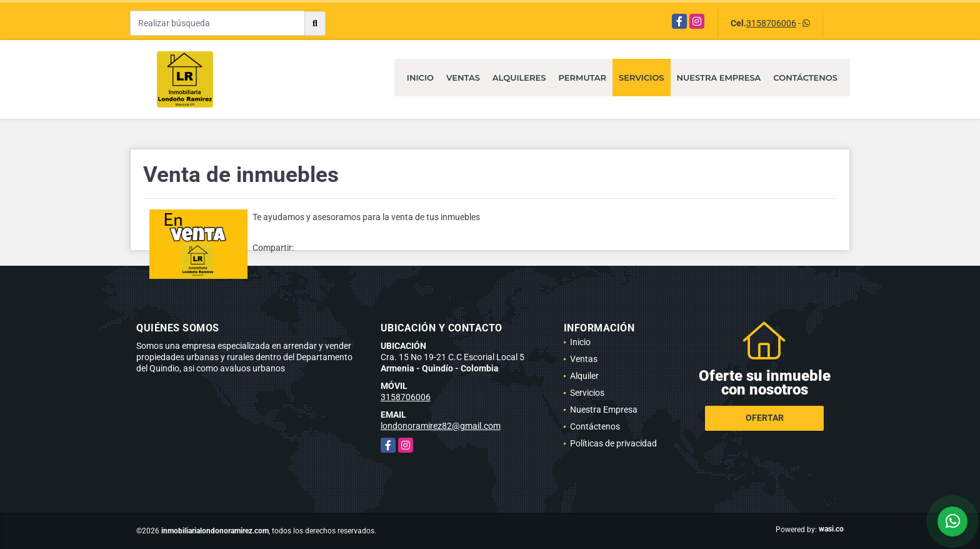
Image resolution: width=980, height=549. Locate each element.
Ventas (463, 78)
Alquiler (584, 376)
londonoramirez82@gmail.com (441, 426)
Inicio (420, 78)
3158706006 (771, 23)
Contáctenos (805, 78)
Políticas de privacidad (613, 443)
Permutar (582, 78)
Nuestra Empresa (719, 78)
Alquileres (519, 78)
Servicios (641, 78)
